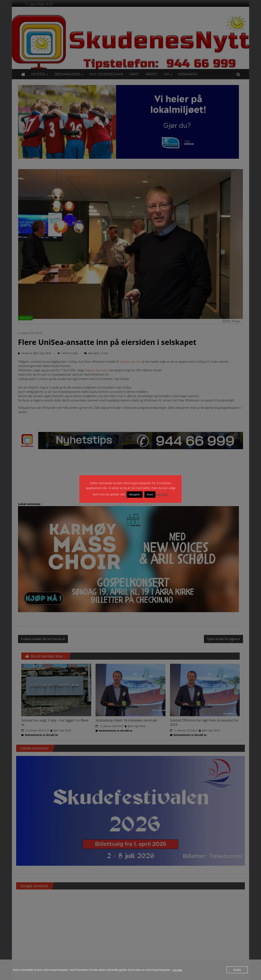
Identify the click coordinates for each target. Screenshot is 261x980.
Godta (237, 970)
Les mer (162, 494)
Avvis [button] (150, 494)
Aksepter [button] (135, 494)
